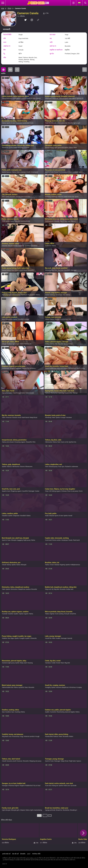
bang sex (56, 786)
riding (48, 344)
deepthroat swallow (25, 589)
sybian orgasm (24, 614)
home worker (57, 540)
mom (81, 491)
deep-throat (34, 417)
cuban (37, 491)
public (16, 614)
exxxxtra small (12, 761)
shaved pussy (53, 467)
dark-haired (26, 417)
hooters (13, 197)
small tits (21, 246)
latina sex (67, 786)
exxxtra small (17, 417)
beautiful (29, 442)
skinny (68, 295)
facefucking (61, 712)
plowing (21, 148)
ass (4, 197)
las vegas (11, 638)
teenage (68, 221)
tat (56, 344)
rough (38, 736)
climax (52, 344)
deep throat (65, 761)
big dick (61, 344)
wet (47, 467)
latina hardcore (7, 98)
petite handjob (7, 172)
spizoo (79, 761)
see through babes (19, 393)
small (71, 516)
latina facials (30, 393)
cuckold (23, 98)
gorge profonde (51, 810)
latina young (81, 368)
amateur (69, 417)
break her (59, 810)
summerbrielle (25, 221)
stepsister (17, 516)
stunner (5, 246)
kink (75, 148)
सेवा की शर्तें (15, 854)
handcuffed (49, 736)
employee (65, 540)
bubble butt (29, 786)
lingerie (13, 368)
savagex (5, 786)
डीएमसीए (23, 854)
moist (17, 270)
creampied (35, 172)
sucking (18, 712)
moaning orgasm (20, 442)
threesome (9, 319)
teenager (74, 270)
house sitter (69, 393)
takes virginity (50, 614)
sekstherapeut (64, 98)
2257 (29, 854)
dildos (48, 319)
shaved (52, 516)
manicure (19, 123)
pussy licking (50, 148)
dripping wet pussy (36, 761)
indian (66, 368)
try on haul (37, 786)
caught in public (25, 638)
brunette (31, 270)
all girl (4, 344)
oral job (67, 614)
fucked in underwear (72, 467)
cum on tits (65, 442)
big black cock (7, 736)
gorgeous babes (8, 393)
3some (23, 467)
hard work (77, 540)
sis (64, 295)
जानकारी (7, 29)
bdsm (71, 736)
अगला (50, 816)
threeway (49, 417)
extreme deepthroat (63, 687)
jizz (4, 712)
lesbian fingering (60, 565)
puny (12, 221)
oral (60, 467)
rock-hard (49, 540)
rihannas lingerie (14, 786)
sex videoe (73, 98)
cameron (49, 246)
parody (70, 638)
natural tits (26, 368)
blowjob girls (16, 810)
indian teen (70, 589)
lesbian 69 (28, 344)
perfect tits (73, 442)
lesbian (58, 319)
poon (77, 197)
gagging (20, 540)
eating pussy (50, 221)
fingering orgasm (16, 491)
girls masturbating (36, 810)
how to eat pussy (73, 491)
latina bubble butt (51, 368)
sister (48, 295)
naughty (48, 687)
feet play (5, 295)
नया (17, 70)
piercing (61, 393)
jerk (26, 663)
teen (54, 417)
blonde (71, 123)
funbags (55, 197)
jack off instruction (15, 295)
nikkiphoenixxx (76, 565)
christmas (73, 687)
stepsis (23, 810)
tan (70, 319)
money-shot (20, 197)
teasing (30, 663)
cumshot (28, 197)
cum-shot (49, 786)
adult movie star (63, 123)
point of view (11, 123)
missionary (16, 736)
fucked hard (72, 368)
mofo (29, 172)
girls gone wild (59, 148)
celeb (54, 663)
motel (58, 663)
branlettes (66, 810)
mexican (9, 417)
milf (4, 221)
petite (11, 148)
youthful (25, 491)
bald (47, 516)
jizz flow (55, 270)
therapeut (49, 98)
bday (22, 663)
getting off (80, 98)
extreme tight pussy (9, 663)
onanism (33, 368)
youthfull (35, 246)
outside (5, 614)
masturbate (32, 295)
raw (13, 270)
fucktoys (28, 246)
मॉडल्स (9, 8)
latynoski (56, 98)
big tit (62, 221)
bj (53, 589)
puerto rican (6, 491)
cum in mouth (74, 172)
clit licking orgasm (55, 491)
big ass (73, 221)
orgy (22, 736)
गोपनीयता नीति (36, 854)
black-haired (24, 270)
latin (4, 417)
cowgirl (63, 417)
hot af (57, 172)
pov (80, 172)
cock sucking (59, 614)
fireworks (34, 638)
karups (76, 393)
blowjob (14, 540)
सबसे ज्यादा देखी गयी (10, 70)
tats (59, 442)
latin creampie (22, 172)
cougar (27, 319)
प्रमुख (3, 8)
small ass (59, 295)
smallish (21, 319)
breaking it (74, 810)
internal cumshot (30, 736)
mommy (48, 197)
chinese (64, 491)
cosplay (79, 687)
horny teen (55, 393)
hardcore (30, 98)
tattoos (48, 393)
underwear (26, 123)
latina (4, 123)
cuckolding (16, 98)
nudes (58, 638)
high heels (73, 761)
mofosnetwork (64, 172)
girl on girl (77, 123)
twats (71, 540)
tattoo (48, 565)
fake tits (48, 123)
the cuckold (37, 98)
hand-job (24, 295)
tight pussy (27, 540)
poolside (74, 786)
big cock (61, 270)
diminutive (49, 442)
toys (47, 491)
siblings (53, 295)
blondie (54, 123)
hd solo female (13, 246)
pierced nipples (70, 712)
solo (32, 123)
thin (34, 442)
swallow (5, 516)
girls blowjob (7, 810)
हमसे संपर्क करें (6, 854)
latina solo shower (8, 442)
